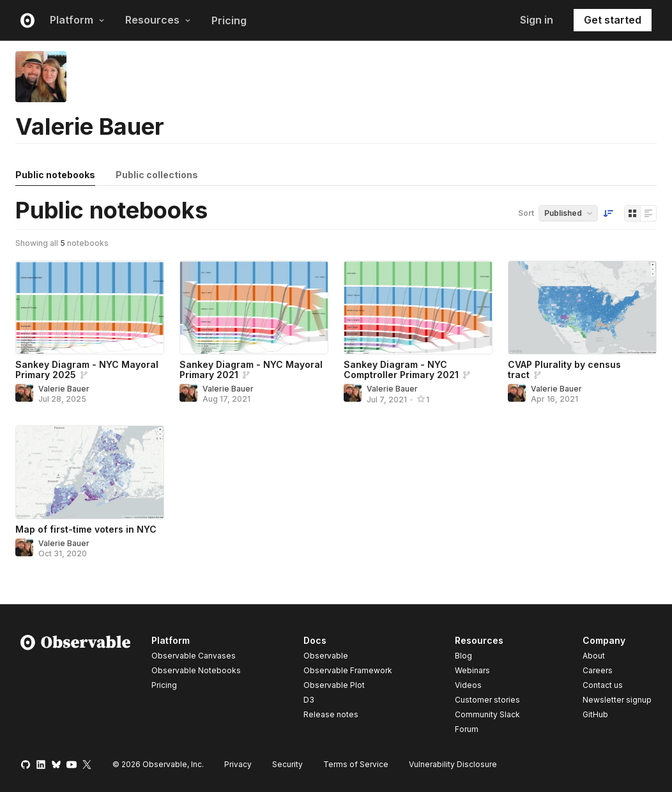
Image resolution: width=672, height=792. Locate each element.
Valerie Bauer (64, 389)
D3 (309, 700)
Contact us (603, 685)
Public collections (157, 175)
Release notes (331, 714)
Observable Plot (334, 685)
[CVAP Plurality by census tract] (582, 308)
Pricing (229, 20)
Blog (463, 656)
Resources (158, 20)
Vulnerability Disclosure (453, 764)
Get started (613, 20)
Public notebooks (55, 175)
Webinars (472, 670)
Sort (526, 213)
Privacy (238, 764)
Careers (598, 670)
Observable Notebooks (196, 670)
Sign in (537, 20)
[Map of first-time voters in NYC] (90, 472)
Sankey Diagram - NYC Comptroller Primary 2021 (401, 369)
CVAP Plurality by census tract (564, 369)
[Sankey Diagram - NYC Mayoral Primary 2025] (90, 308)
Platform (77, 20)
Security (287, 764)
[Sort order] (608, 213)
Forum (467, 729)
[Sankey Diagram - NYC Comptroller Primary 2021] (418, 308)
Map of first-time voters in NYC (86, 529)
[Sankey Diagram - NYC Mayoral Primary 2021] (254, 308)
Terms (356, 764)
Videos (468, 685)
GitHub (595, 714)
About (594, 656)
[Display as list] (648, 213)
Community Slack (487, 714)
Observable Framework (348, 670)
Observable (326, 656)
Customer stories (487, 700)
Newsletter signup (617, 700)
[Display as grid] (632, 213)
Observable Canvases (194, 656)
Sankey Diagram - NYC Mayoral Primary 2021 (251, 369)
